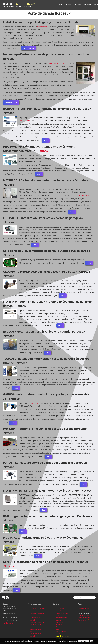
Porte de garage (29, 48)
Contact (68, 4)
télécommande (25, 121)
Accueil (60, 4)
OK (92, 641)
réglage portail (34, 403)
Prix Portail (77, 4)
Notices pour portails (37, 622)
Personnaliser (84, 641)
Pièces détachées (84, 611)
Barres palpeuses (84, 618)
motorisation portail (57, 63)
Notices (43, 151)
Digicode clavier (84, 609)
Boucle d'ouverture (84, 615)
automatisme (42, 27)
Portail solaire (83, 620)
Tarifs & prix (8, 623)
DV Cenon (87, 4)
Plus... (46, 140)
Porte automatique (11, 103)
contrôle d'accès (84, 195)
